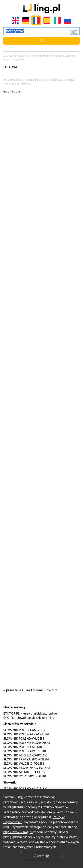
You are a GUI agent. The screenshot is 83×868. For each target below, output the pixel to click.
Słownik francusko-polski (26, 760)
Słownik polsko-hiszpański (27, 743)
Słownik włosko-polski (24, 764)
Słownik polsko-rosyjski (25, 751)
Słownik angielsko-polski (26, 756)
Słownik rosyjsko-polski (25, 776)
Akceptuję (42, 856)
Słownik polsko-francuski (26, 734)
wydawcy (19, 60)
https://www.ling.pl (18, 832)
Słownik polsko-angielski (26, 730)
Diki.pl (9, 718)
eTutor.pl (11, 714)
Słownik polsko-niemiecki (26, 747)
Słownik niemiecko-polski (26, 772)
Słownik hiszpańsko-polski (27, 768)
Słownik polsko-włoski (24, 739)
